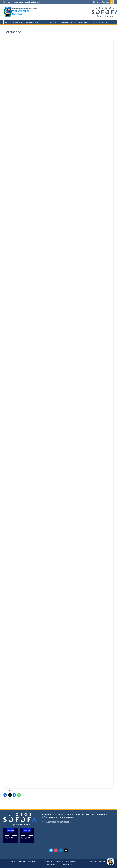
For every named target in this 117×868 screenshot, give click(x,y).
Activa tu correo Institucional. (28, 2)
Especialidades (30, 22)
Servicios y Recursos (101, 2)
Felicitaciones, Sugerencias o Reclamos (74, 22)
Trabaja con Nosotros (100, 22)
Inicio (7, 22)
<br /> (58, 414)
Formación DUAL (47, 22)
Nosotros (16, 22)
